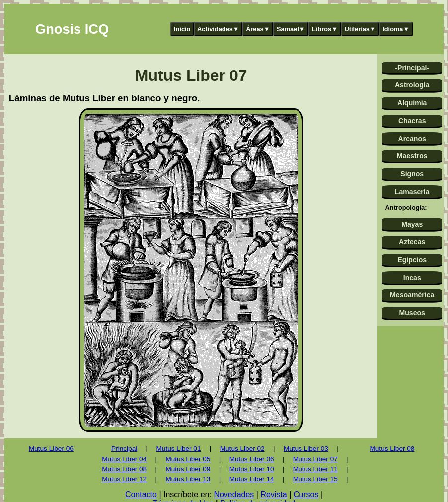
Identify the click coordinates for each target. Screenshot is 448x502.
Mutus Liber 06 (51, 449)
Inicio (182, 29)
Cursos (306, 494)
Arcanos (412, 139)
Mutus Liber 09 (188, 469)
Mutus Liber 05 (188, 459)
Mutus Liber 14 (252, 479)
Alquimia (412, 103)
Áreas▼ (258, 29)
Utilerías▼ (360, 29)
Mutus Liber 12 (124, 479)
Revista (273, 494)
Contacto (141, 494)
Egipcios (412, 260)
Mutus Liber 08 (124, 469)
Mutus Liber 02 (242, 449)
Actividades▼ (218, 29)
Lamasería (412, 192)
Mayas (412, 224)
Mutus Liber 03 (306, 449)
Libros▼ (325, 29)
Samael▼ (291, 29)
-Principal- (412, 68)
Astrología (412, 85)
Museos (412, 313)
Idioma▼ (396, 29)
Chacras (412, 121)
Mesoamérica (412, 295)
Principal (124, 449)
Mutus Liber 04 (124, 459)
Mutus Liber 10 (252, 469)
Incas (412, 278)
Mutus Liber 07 (315, 459)
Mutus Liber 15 (315, 479)
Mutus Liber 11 (315, 469)
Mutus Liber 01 (179, 449)
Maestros (412, 156)
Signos (412, 174)
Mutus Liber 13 (188, 479)
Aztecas (412, 242)
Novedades (234, 494)
